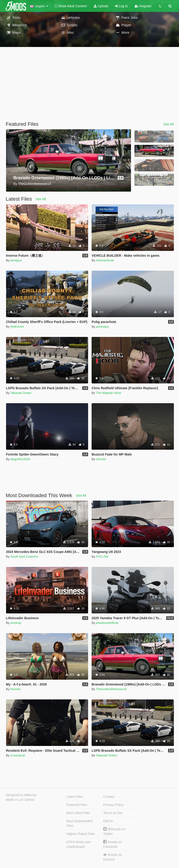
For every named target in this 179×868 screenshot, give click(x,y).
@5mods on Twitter (114, 831)
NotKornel (17, 327)
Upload (101, 6)
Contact (109, 797)
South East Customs (24, 557)
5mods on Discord (113, 857)
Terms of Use (113, 813)
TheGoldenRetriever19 (111, 689)
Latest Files (75, 797)
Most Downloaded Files (79, 823)
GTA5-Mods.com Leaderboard (79, 844)
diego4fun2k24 (20, 459)
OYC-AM (102, 557)
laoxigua (16, 260)
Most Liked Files (78, 813)
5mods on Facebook (113, 844)
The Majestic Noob (109, 393)
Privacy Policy (113, 805)
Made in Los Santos (20, 800)
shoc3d (101, 459)
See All (169, 124)
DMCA (108, 821)
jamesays (102, 327)
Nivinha (15, 689)
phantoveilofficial (107, 623)
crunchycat (18, 755)
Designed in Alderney (21, 795)
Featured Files (77, 805)
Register (143, 6)
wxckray (16, 623)
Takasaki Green (21, 393)
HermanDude (105, 260)
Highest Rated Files (81, 834)
